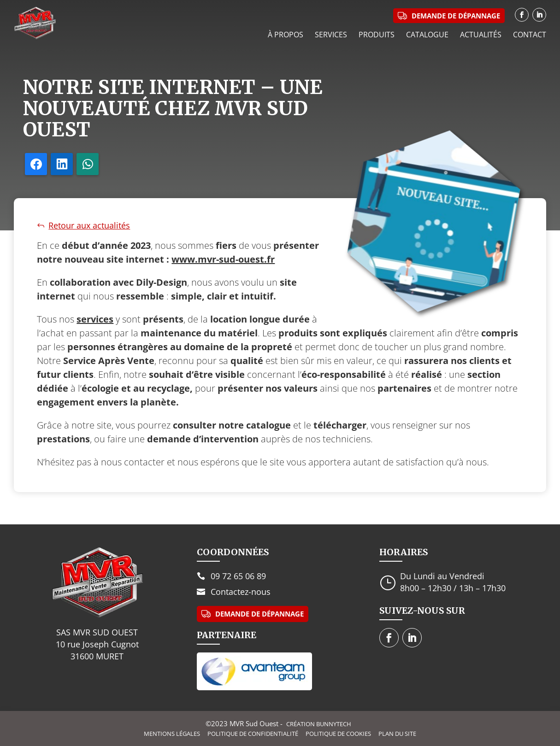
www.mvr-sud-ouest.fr (223, 259)
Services (331, 35)
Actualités (481, 35)
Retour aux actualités (89, 225)
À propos (286, 35)
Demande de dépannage (259, 614)
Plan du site (397, 734)
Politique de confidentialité (253, 734)
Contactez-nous (241, 592)
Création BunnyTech (319, 724)
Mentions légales (172, 734)
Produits (377, 35)
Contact (530, 35)
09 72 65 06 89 (238, 576)
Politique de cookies (338, 734)
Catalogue (427, 35)
